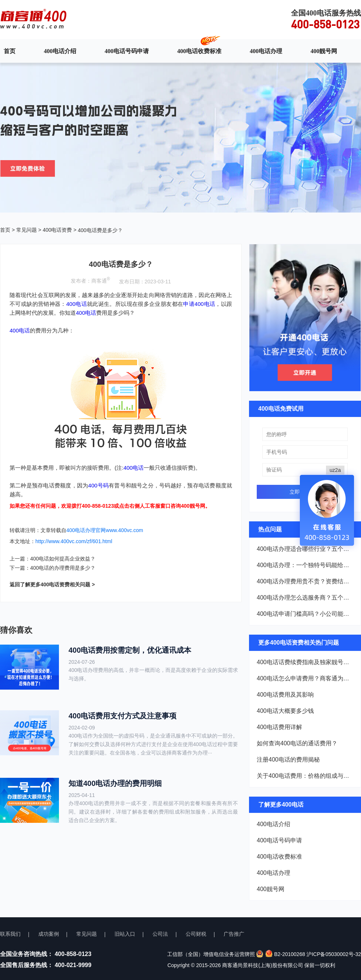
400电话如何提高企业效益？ (63, 559)
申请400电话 (199, 304)
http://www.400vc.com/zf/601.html (74, 541)
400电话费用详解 (279, 727)
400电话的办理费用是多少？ (63, 568)
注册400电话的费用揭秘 (288, 760)
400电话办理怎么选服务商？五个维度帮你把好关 (305, 598)
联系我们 (10, 934)
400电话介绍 (60, 51)
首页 (10, 51)
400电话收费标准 (199, 51)
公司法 (160, 934)
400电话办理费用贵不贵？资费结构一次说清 (305, 581)
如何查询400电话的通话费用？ (297, 743)
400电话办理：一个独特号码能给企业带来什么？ (305, 565)
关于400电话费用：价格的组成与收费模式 (305, 776)
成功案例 (49, 934)
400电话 (77, 304)
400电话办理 (266, 51)
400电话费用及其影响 (285, 695)
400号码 (98, 485)
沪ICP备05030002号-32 (334, 954)
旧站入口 (125, 934)
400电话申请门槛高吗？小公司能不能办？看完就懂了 (305, 614)
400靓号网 (324, 51)
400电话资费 (57, 230)
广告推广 (234, 934)
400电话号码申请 (127, 51)
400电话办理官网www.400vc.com (105, 530)
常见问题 (27, 230)
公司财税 (196, 934)
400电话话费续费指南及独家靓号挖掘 (305, 662)
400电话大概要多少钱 (285, 711)
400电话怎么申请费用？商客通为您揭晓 (305, 678)
